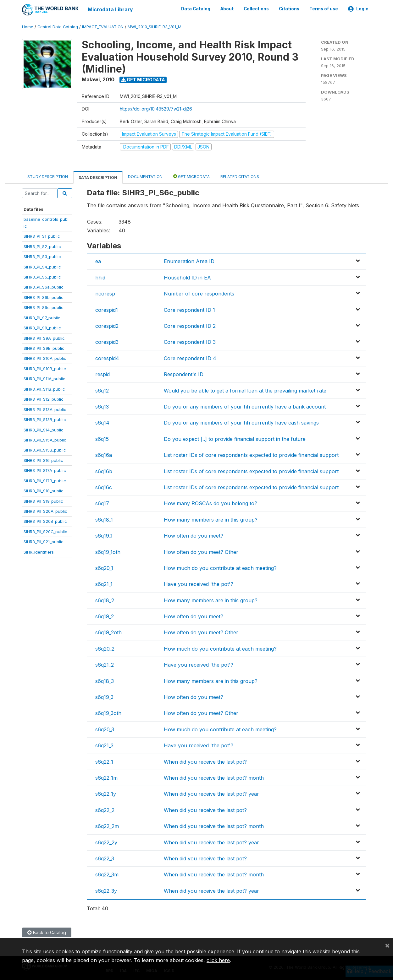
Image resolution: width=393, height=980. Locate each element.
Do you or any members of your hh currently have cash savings (241, 422)
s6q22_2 (105, 809)
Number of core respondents (199, 293)
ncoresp (105, 293)
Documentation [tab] (145, 176)
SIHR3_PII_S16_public (43, 460)
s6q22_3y (106, 890)
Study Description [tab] (48, 176)
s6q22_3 (105, 858)
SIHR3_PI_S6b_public (44, 297)
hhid (100, 277)
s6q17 (102, 503)
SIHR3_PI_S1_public (42, 236)
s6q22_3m (107, 874)
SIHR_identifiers (39, 551)
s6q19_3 (104, 697)
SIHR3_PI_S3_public (42, 256)
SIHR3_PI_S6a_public (44, 287)
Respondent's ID (184, 374)
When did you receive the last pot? (205, 761)
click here (218, 960)
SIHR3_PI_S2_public (42, 246)
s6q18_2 (105, 600)
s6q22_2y (106, 842)
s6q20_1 (104, 568)
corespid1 (107, 309)
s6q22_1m (106, 777)
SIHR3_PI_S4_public (42, 266)
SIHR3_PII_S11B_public (44, 388)
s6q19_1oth (108, 551)
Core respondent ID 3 (190, 342)
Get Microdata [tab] (191, 176)
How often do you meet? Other (201, 551)
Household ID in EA (187, 277)
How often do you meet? (194, 535)
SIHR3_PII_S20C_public (45, 531)
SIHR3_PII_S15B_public (45, 450)
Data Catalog (196, 9)
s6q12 (102, 390)
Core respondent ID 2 (190, 326)
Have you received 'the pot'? (199, 584)
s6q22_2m (107, 826)
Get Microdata (143, 79)
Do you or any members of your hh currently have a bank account (245, 406)
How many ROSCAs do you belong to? (210, 503)
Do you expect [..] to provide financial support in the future (235, 438)
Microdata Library (110, 9)
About (227, 9)
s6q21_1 (104, 584)
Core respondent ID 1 (189, 309)
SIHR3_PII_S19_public (43, 501)
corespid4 (107, 358)
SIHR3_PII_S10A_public (45, 358)
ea (98, 261)
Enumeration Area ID (189, 261)
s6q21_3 (104, 745)
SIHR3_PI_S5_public (42, 277)
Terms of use (324, 9)
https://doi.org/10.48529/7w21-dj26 (156, 108)
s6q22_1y (106, 793)
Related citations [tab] (240, 176)
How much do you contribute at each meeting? (220, 568)
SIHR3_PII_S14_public (44, 429)
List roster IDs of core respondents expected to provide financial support (251, 455)
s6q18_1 (104, 519)
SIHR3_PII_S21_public (44, 541)
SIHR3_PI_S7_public (42, 317)
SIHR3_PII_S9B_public (44, 348)
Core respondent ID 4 (190, 358)
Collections (256, 9)
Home (28, 27)
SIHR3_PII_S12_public (44, 399)
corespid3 (107, 342)
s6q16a (104, 455)
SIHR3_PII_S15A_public (45, 440)
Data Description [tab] (98, 177)
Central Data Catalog (58, 27)
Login (358, 9)
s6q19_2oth (108, 632)
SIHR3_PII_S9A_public (44, 338)
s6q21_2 (105, 664)
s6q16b (104, 471)
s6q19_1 (104, 535)
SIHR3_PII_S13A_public (45, 409)
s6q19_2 (105, 616)
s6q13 (102, 406)
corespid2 (107, 326)
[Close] (387, 945)
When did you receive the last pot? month (214, 777)
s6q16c (104, 487)
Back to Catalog (47, 932)
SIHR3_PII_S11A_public (44, 378)
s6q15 (102, 438)
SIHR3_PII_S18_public (44, 490)
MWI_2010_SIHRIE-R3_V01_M (155, 27)
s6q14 (102, 422)
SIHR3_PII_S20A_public (45, 511)
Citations (289, 9)
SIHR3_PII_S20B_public (45, 521)
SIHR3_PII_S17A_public (45, 470)
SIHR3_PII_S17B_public (45, 480)
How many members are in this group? (211, 519)
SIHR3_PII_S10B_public (45, 368)
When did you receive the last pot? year (211, 793)
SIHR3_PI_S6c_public (44, 307)
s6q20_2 (105, 648)
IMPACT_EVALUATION (103, 27)
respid (102, 374)
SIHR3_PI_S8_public (42, 328)
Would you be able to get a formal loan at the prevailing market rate (245, 390)
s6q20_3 (105, 729)
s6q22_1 (104, 761)
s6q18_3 (105, 680)
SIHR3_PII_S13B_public (45, 419)
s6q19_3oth (108, 713)
